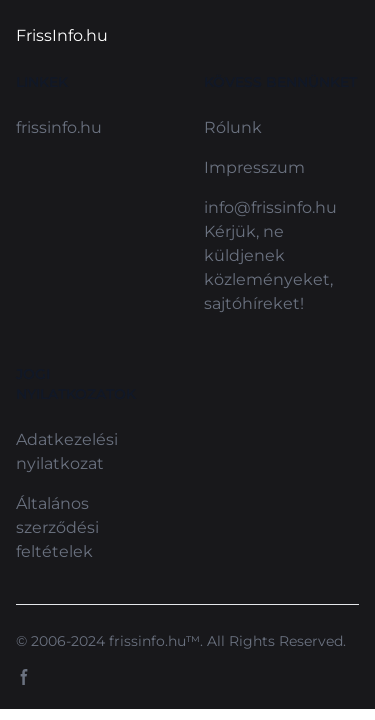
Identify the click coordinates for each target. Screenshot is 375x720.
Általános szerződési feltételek (57, 527)
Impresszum (254, 167)
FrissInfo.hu (62, 35)
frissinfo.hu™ (154, 641)
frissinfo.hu (59, 127)
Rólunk (233, 127)
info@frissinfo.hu (270, 207)
